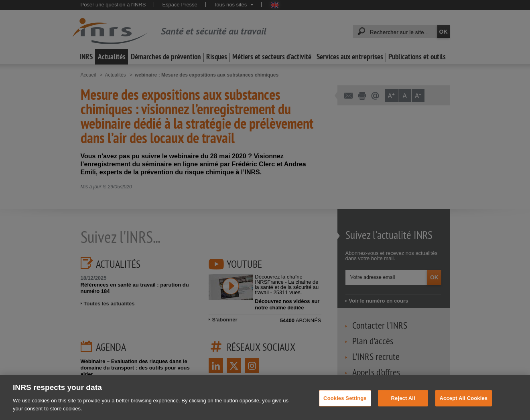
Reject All (403, 403)
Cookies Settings (345, 403)
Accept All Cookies (464, 403)
